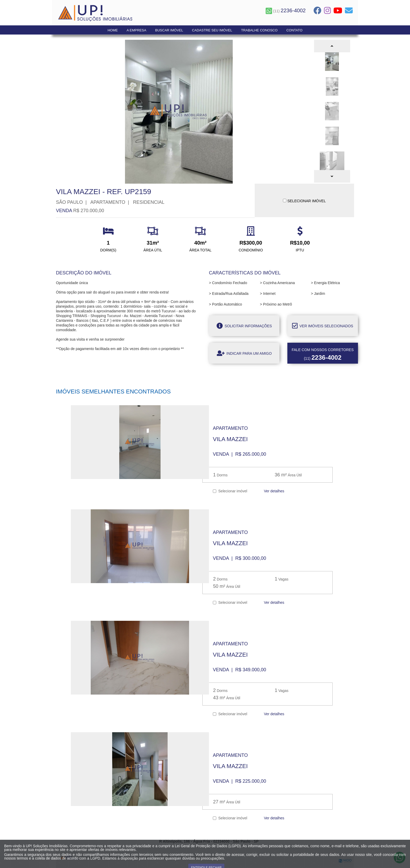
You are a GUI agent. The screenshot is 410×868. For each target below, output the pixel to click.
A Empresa (136, 30)
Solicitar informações (244, 326)
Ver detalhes (274, 491)
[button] (332, 46)
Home (113, 30)
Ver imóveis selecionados (323, 326)
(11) (286, 11)
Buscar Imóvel (169, 30)
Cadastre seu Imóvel (212, 30)
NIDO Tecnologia (345, 861)
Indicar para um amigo (244, 353)
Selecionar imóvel (230, 491)
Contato (294, 30)
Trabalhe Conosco (259, 30)
